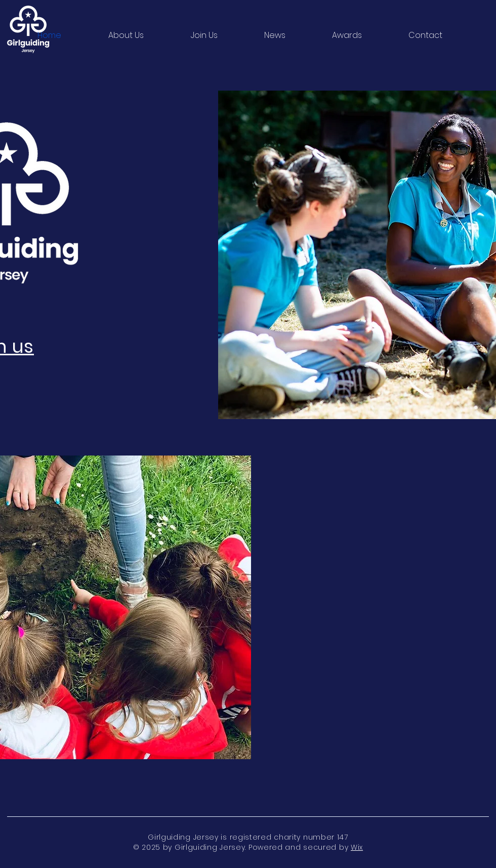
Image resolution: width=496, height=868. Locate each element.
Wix (357, 847)
